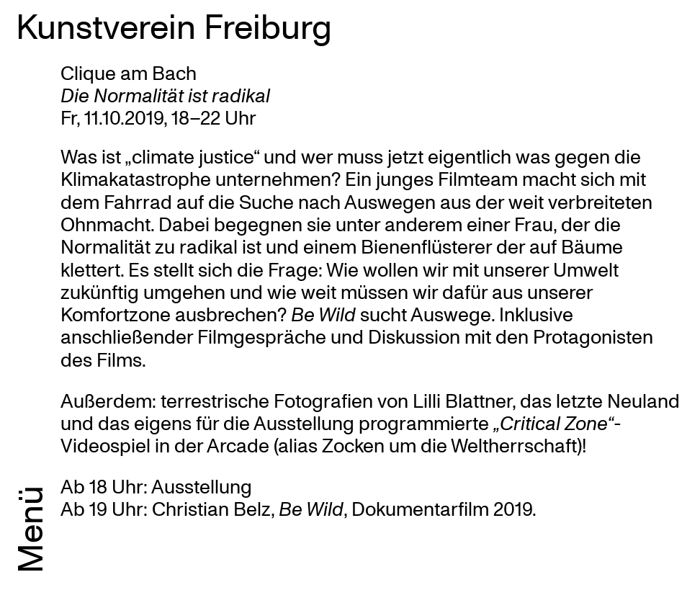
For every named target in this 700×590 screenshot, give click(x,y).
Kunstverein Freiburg (174, 25)
